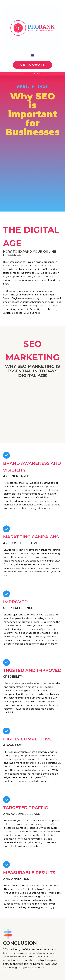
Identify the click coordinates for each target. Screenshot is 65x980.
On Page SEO (32, 909)
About (33, 932)
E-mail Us (32, 954)
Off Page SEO (33, 914)
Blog (32, 941)
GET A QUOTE (32, 65)
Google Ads (32, 919)
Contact (32, 937)
